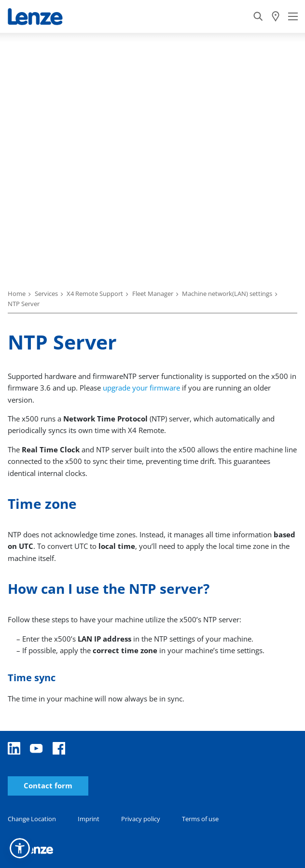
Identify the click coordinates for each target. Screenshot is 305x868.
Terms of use (200, 819)
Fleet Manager (153, 294)
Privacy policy (141, 819)
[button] (20, 848)
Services (46, 294)
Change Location (32, 819)
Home (17, 294)
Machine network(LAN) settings (227, 294)
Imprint (89, 819)
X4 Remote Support (95, 294)
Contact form (48, 786)
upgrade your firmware (142, 388)
